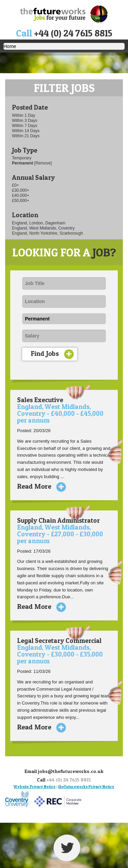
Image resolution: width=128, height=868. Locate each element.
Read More (39, 486)
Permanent (23, 163)
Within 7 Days (25, 126)
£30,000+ (20, 190)
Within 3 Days (25, 121)
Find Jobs (52, 354)
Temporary (22, 158)
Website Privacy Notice (35, 787)
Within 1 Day (24, 115)
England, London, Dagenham (39, 223)
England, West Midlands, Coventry (43, 228)
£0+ (15, 185)
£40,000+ (20, 195)
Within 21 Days (26, 136)
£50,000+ (20, 201)
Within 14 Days (26, 131)
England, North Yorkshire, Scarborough (47, 233)
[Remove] (43, 163)
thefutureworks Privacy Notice (86, 787)
